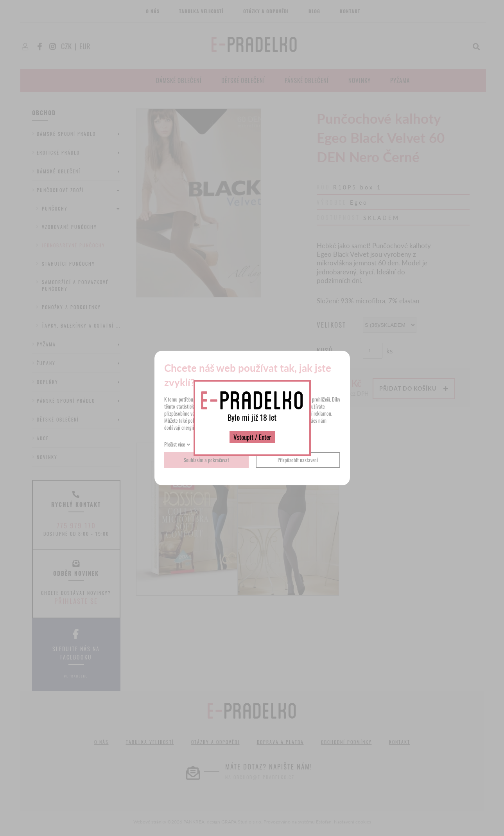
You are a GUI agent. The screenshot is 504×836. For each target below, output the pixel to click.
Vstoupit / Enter (252, 437)
